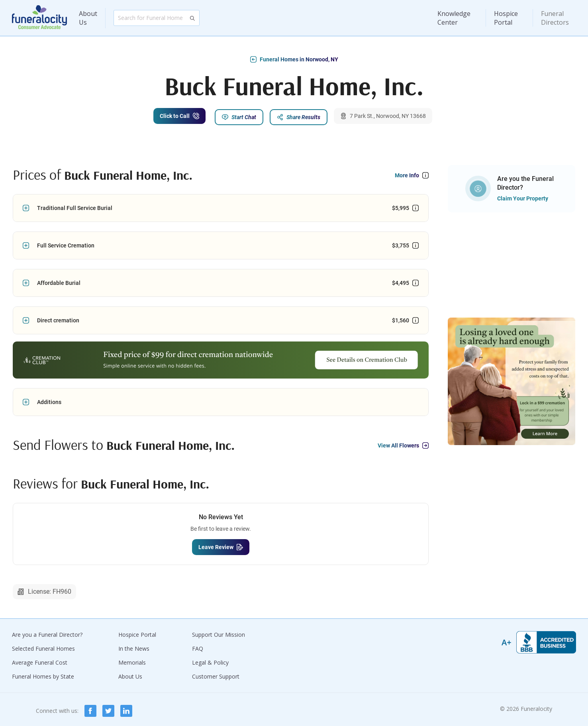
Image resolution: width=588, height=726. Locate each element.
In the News (134, 646)
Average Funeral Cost (40, 660)
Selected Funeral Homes (43, 646)
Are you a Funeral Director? (47, 632)
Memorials (132, 660)
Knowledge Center (454, 18)
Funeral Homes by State (43, 674)
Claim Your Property (523, 196)
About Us (88, 18)
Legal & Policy (210, 660)
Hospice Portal (506, 18)
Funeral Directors (555, 18)
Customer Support (216, 674)
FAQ (198, 646)
